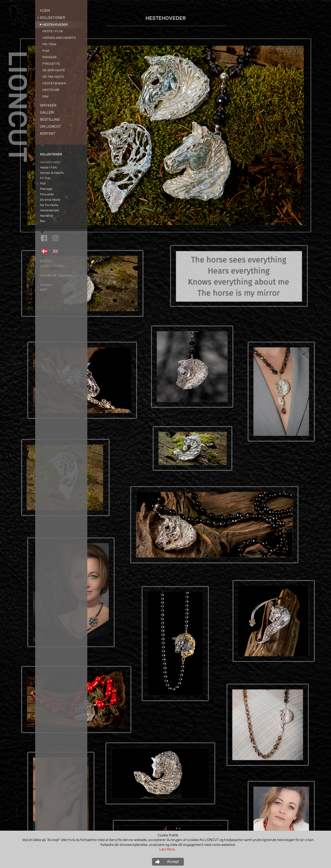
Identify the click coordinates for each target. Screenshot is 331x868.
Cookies (46, 278)
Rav (46, 96)
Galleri (47, 113)
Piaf (46, 51)
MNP (44, 283)
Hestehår (51, 90)
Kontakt (48, 134)
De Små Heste (54, 70)
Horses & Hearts (52, 173)
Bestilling (50, 120)
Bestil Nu (209, 829)
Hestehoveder (55, 24)
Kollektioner (53, 18)
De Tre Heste (53, 77)
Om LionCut (51, 127)
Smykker (48, 105)
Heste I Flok (53, 31)
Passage (50, 57)
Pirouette (51, 64)
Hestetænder (54, 83)
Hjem (45, 11)
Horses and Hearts (59, 38)
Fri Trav (49, 44)
